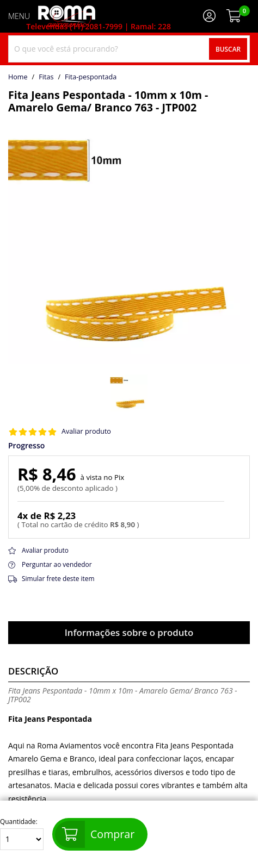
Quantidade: (22, 834)
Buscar (228, 49)
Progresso (26, 446)
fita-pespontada (91, 77)
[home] (67, 16)
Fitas (46, 77)
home (18, 77)
